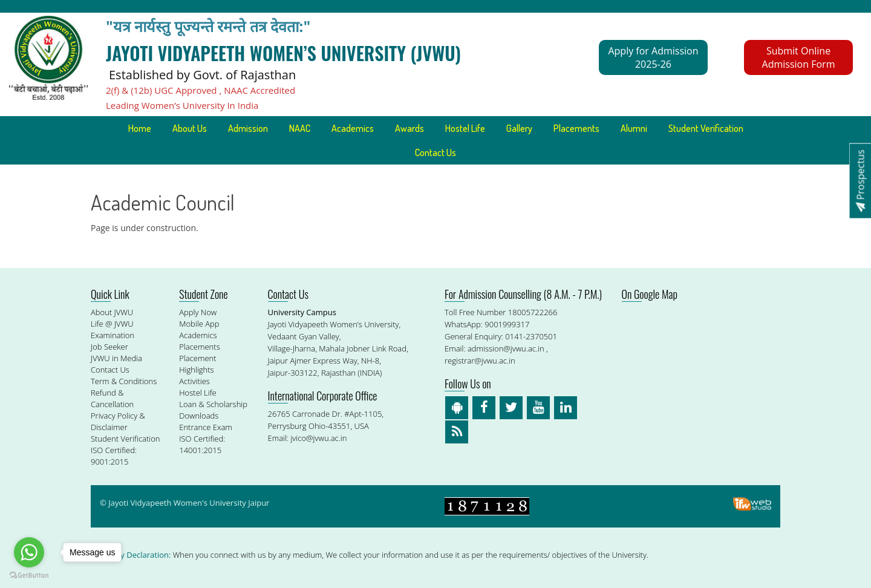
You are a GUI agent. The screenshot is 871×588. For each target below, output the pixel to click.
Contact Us (435, 152)
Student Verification (706, 128)
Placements (576, 128)
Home (140, 128)
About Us (190, 128)
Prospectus (860, 181)
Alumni (634, 128)
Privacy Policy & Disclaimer (118, 421)
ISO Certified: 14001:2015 (202, 444)
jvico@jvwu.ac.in (318, 438)
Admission (248, 128)
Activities (194, 381)
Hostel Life (465, 128)
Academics (353, 128)
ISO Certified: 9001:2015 (114, 456)
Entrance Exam (206, 427)
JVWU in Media (116, 358)
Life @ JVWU (112, 324)
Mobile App (199, 324)
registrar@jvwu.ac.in (480, 361)
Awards (409, 128)
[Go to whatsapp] (29, 552)
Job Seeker (109, 347)
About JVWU (112, 312)
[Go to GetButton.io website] (29, 576)
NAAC (300, 128)
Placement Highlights (197, 364)
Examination (113, 335)
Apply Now (198, 312)
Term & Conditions (124, 381)
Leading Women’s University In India (182, 105)
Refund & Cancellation (112, 398)
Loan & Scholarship (213, 404)
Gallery (519, 128)
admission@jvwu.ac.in (506, 348)
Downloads (199, 416)
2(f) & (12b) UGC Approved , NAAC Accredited (201, 90)
